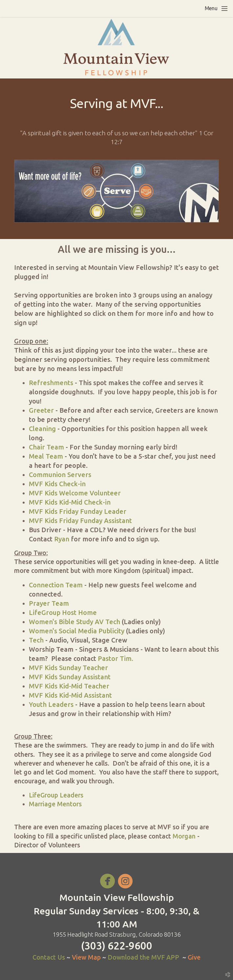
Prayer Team (49, 603)
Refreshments (51, 383)
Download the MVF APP (143, 957)
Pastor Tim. (115, 658)
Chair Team (46, 447)
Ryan (62, 539)
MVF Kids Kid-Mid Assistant (70, 695)
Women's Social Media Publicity (77, 631)
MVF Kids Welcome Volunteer (75, 493)
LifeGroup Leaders (56, 795)
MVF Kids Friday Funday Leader (78, 511)
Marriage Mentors (55, 804)
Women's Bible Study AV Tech (74, 622)
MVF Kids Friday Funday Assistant (80, 521)
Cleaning (42, 429)
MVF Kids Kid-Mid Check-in (70, 502)
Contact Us (49, 957)
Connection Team (56, 585)
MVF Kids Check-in (57, 484)
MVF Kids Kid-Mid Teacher (69, 686)
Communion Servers (60, 475)
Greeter (41, 410)
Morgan (184, 836)
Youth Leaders (51, 704)
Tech (36, 640)
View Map (87, 957)
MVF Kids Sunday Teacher (68, 668)
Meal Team (46, 456)
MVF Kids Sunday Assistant (70, 677)
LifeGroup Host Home (63, 612)
